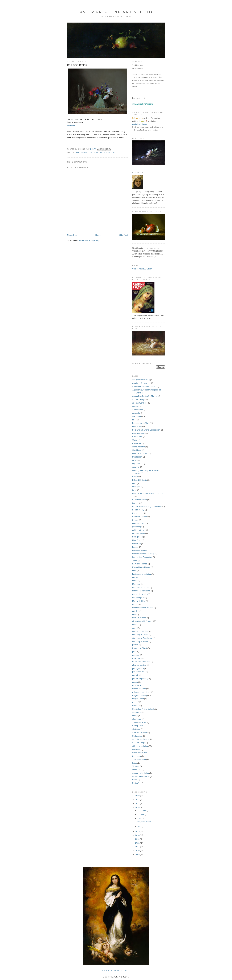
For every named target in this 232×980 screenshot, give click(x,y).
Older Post (123, 235)
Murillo (135, 604)
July (140, 818)
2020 (138, 796)
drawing (136, 467)
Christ (135, 440)
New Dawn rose (139, 618)
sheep (135, 716)
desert (135, 460)
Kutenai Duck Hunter (141, 567)
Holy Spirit (137, 540)
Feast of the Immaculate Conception (148, 493)
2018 (138, 800)
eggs (134, 483)
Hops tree (136, 544)
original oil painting (140, 631)
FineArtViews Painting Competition (147, 507)
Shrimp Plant (138, 726)
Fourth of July (138, 510)
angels (135, 406)
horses (135, 547)
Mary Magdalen (139, 598)
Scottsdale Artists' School (143, 709)
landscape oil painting (142, 574)
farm (134, 490)
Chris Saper (137, 437)
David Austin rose (84, 152)
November (142, 811)
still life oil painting (104, 152)
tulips (134, 763)
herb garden (137, 537)
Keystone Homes (140, 564)
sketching (136, 729)
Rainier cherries (139, 689)
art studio (136, 413)
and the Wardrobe (140, 403)
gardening (137, 527)
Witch (135, 780)
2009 (138, 854)
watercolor (137, 770)
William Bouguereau (141, 776)
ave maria (136, 416)
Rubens (136, 706)
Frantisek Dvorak (140, 517)
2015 (138, 831)
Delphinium (137, 457)
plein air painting (139, 665)
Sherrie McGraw (139, 722)
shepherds (137, 719)
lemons (135, 581)
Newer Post (72, 235)
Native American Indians (143, 608)
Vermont (136, 766)
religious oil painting (141, 692)
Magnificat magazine (141, 591)
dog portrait (137, 464)
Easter (135, 477)
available (71, 125)
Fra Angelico (138, 513)
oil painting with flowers (142, 621)
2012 (138, 843)
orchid (135, 628)
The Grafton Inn (139, 760)
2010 (138, 851)
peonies (136, 655)
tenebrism (136, 756)
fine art (135, 503)
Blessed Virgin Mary (141, 423)
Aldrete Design (139, 399)
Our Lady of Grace (140, 635)
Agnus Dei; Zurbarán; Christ (144, 386)
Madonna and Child (141, 588)
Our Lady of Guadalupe (142, 638)
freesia (135, 520)
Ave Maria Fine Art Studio (116, 12)
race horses (137, 685)
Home (98, 235)
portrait (135, 675)
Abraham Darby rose (141, 383)
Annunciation (138, 410)
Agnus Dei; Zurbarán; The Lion (145, 396)
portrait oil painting (140, 679)
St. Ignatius (137, 736)
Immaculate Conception (142, 557)
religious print (138, 699)
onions (135, 625)
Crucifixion (137, 450)
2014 (138, 835)
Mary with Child (139, 601)
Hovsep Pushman (140, 550)
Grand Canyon (139, 534)
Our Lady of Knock (140, 641)
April (140, 827)
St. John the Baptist (141, 739)
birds (134, 420)
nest (134, 615)
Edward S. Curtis (140, 480)
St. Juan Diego (139, 743)
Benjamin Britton (144, 822)
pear (134, 652)
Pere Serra (137, 658)
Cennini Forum (139, 433)
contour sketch (139, 447)
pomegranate (138, 668)
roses (135, 702)
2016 (138, 807)
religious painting (140, 695)
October (141, 814)
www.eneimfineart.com (116, 971)
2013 (138, 839)
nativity (135, 611)
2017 (138, 803)
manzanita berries (140, 594)
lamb (134, 571)
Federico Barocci (140, 500)
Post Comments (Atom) (89, 240)
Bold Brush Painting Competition (146, 430)
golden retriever (139, 530)
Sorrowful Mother (140, 733)
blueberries (137, 426)
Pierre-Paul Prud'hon (141, 662)
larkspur (136, 577)
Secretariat (137, 712)
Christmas (137, 443)
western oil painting (140, 773)
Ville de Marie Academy (142, 269)
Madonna (136, 584)
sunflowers (137, 749)
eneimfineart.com (140, 124)
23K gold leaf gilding (141, 380)
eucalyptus (137, 487)
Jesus (135, 561)
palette (135, 645)
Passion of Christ (140, 648)
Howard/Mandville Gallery (143, 554)
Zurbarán (136, 783)
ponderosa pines (139, 672)
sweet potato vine (140, 753)
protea (135, 682)
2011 (138, 847)
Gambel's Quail (139, 523)
